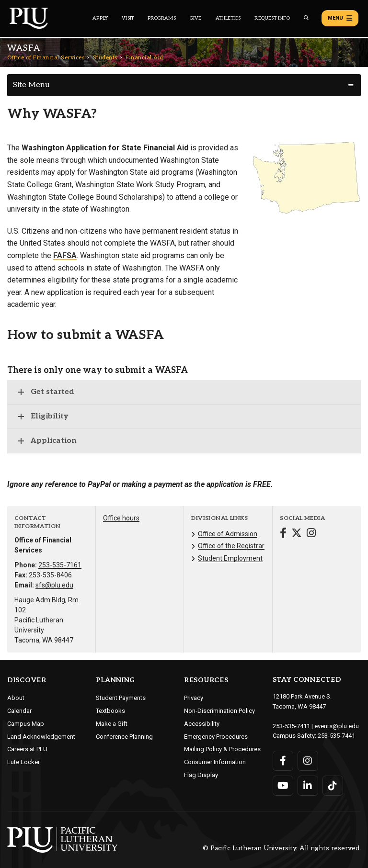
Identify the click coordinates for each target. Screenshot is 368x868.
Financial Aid (144, 58)
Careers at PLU (27, 749)
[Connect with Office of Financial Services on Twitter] (297, 534)
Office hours (121, 518)
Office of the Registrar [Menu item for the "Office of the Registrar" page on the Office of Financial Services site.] (231, 546)
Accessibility (202, 724)
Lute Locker (23, 762)
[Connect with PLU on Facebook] (283, 761)
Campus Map (26, 724)
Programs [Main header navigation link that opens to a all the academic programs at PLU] (162, 18)
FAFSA (65, 255)
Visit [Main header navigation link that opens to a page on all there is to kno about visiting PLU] (128, 18)
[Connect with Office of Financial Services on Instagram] (311, 534)
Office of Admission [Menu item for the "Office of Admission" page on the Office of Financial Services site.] (228, 534)
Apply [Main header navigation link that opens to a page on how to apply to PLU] (100, 18)
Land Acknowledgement (41, 737)
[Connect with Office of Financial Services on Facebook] (283, 534)
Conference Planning (124, 737)
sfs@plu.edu (54, 585)
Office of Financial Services (46, 58)
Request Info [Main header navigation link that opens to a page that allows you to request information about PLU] (272, 18)
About (16, 698)
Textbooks (110, 711)
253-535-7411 (291, 726)
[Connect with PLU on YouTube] (283, 786)
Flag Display (201, 775)
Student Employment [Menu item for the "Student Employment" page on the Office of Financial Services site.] (230, 558)
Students (105, 58)
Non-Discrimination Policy (219, 711)
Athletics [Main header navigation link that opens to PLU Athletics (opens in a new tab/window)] (228, 18)
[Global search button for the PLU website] (306, 18)
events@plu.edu (337, 726)
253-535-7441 (336, 736)
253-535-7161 (60, 565)
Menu (340, 18)
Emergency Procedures (216, 737)
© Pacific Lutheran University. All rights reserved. (282, 848)
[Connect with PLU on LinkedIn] (308, 786)
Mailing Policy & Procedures (222, 749)
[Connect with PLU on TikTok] (333, 786)
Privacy (194, 698)
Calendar (19, 711)
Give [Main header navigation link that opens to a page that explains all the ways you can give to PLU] (196, 18)
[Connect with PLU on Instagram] (308, 761)
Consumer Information (215, 762)
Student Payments (121, 698)
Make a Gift (112, 724)
